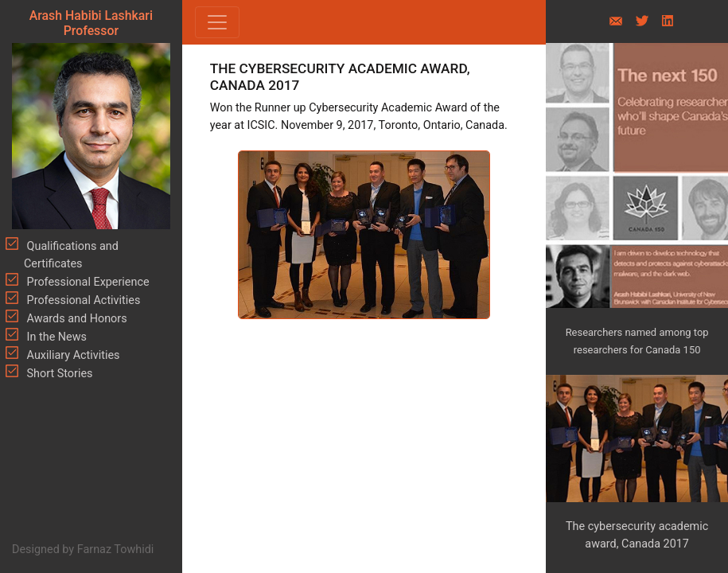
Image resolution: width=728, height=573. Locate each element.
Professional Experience (87, 282)
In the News (55, 337)
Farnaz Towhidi (116, 550)
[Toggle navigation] (217, 22)
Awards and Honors (76, 319)
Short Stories (58, 374)
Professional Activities (82, 300)
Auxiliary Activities (72, 355)
